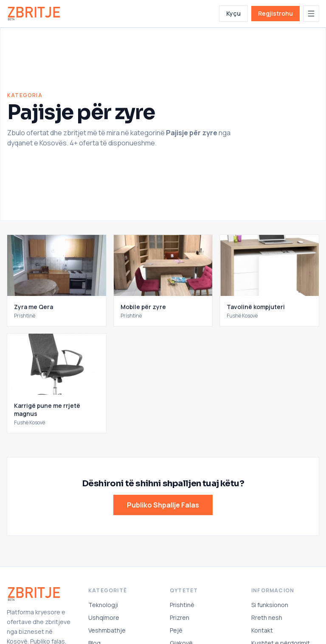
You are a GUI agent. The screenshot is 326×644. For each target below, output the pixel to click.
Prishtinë (182, 605)
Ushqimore (104, 618)
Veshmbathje (107, 630)
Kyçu (233, 13)
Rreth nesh (267, 618)
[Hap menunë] (311, 14)
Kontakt (262, 630)
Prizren (180, 618)
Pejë (176, 630)
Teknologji (103, 605)
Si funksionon (270, 605)
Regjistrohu (275, 13)
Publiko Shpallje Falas (163, 505)
